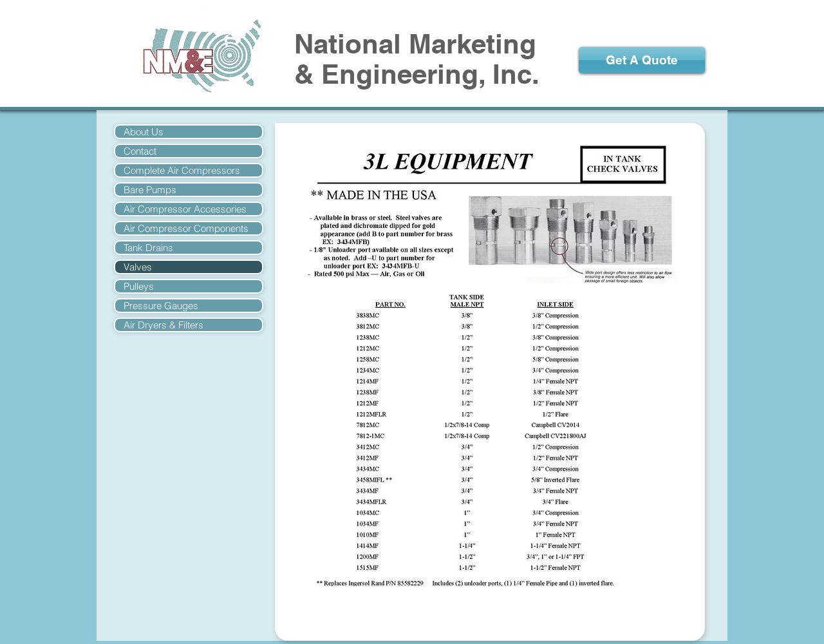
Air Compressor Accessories (185, 209)
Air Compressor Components (186, 228)
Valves (138, 267)
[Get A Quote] (642, 60)
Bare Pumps (150, 190)
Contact (140, 151)
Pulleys (139, 286)
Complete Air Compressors (182, 170)
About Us (144, 132)
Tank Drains (148, 248)
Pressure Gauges (161, 306)
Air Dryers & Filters (164, 325)
